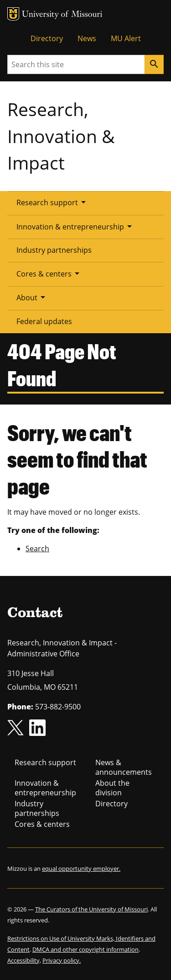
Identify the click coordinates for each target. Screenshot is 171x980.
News (87, 38)
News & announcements (124, 767)
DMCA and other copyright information (85, 949)
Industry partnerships (54, 250)
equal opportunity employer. (81, 868)
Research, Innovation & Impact (61, 136)
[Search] (154, 64)
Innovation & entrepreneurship (76, 226)
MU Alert (126, 38)
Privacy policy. (62, 960)
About (32, 297)
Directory (47, 38)
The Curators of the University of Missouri (91, 909)
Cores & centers (49, 273)
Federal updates (44, 321)
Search (37, 549)
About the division (112, 788)
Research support (53, 202)
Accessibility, (24, 960)
